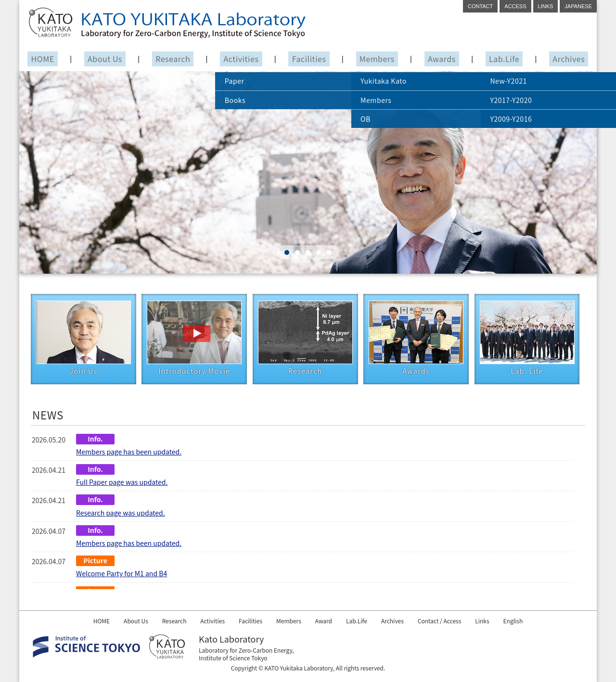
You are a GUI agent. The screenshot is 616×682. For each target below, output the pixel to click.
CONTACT (480, 6)
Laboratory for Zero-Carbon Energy (245, 650)
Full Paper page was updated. (122, 483)
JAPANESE (578, 6)
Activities (241, 59)
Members (377, 59)
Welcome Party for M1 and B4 (122, 575)
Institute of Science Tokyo (233, 658)
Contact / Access (453, 621)
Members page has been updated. (129, 453)
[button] (287, 254)
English (534, 621)
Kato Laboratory (231, 639)
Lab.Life (504, 59)
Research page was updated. (121, 514)
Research (173, 59)
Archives (568, 59)
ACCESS (515, 6)
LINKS (546, 6)
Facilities (309, 59)
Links (500, 621)
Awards (442, 59)
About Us (105, 59)
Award (326, 621)
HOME (43, 59)
